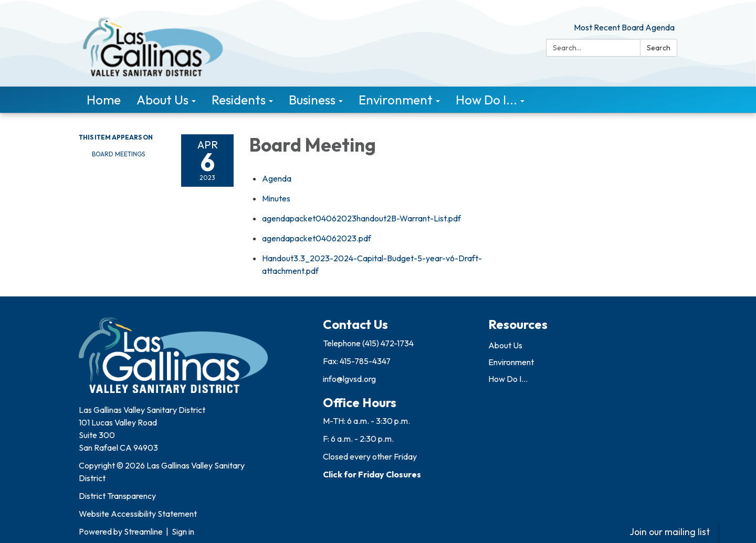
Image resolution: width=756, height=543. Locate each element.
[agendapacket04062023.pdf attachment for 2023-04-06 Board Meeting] (317, 238)
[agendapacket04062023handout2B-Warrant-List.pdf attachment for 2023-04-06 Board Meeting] (361, 218)
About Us (505, 345)
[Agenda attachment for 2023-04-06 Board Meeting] (277, 178)
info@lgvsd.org (349, 379)
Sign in (183, 531)
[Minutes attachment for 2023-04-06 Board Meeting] (276, 198)
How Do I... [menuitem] (486, 100)
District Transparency (117, 496)
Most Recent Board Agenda (624, 27)
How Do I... (508, 379)
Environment (511, 362)
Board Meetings (118, 154)
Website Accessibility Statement (138, 514)
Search (659, 48)
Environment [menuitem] (396, 100)
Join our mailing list (670, 532)
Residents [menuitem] (239, 100)
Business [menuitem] (312, 100)
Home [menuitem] (104, 100)
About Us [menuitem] (162, 100)
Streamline (143, 531)
